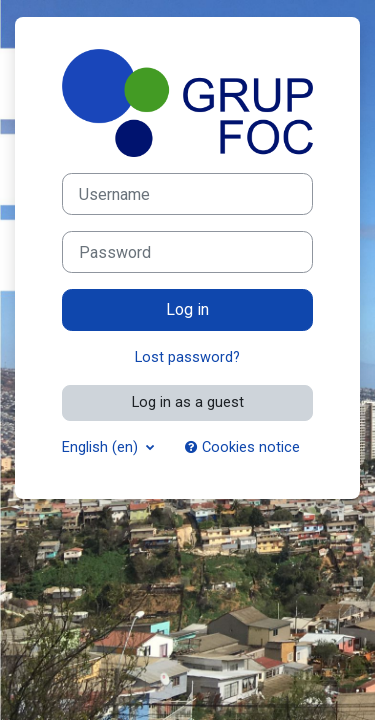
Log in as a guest (188, 402)
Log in (187, 309)
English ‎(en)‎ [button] (102, 447)
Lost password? (187, 357)
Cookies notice (242, 447)
